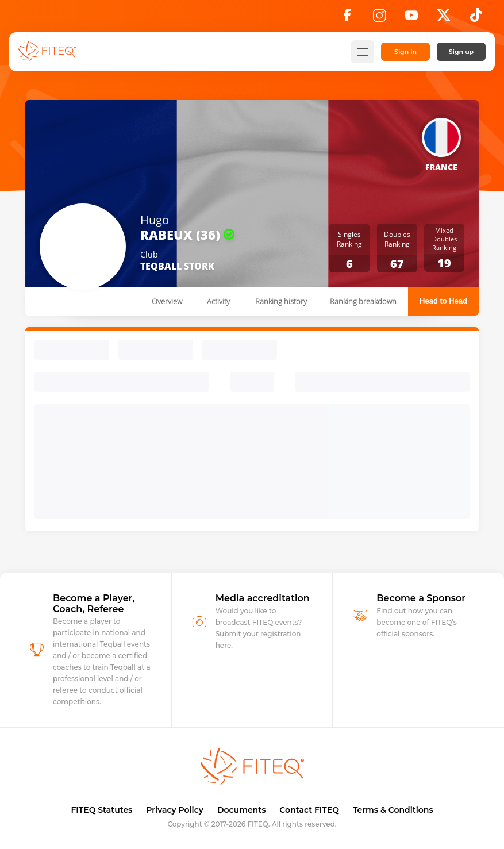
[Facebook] (347, 18)
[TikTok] (476, 18)
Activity (218, 301)
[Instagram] (379, 18)
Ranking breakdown (363, 301)
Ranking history (281, 301)
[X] (444, 18)
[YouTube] (411, 18)
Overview (167, 301)
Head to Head (443, 301)
